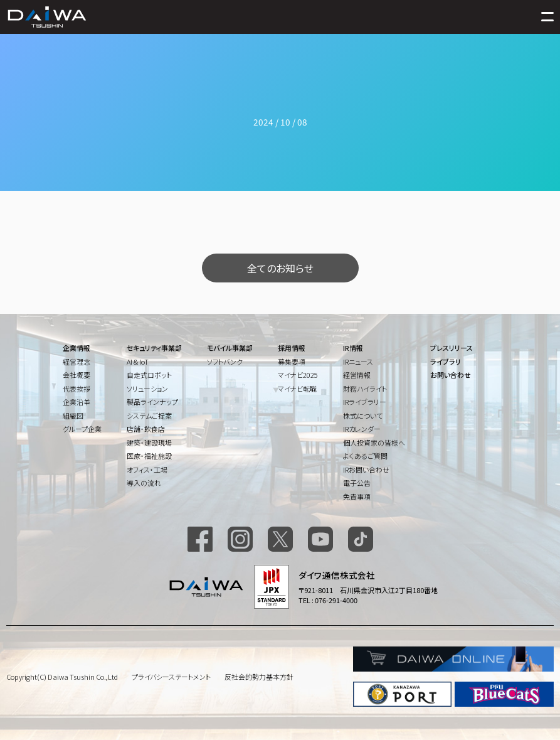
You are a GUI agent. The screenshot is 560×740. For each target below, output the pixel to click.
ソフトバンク (225, 362)
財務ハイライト (365, 389)
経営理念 (77, 362)
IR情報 (353, 348)
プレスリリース (452, 348)
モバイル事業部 (230, 348)
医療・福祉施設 (149, 456)
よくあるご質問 (365, 456)
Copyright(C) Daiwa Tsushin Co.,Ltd (62, 677)
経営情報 (357, 375)
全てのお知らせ (280, 268)
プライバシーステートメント (171, 677)
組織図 (73, 416)
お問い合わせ (451, 375)
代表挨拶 (77, 389)
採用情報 (292, 348)
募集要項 (292, 362)
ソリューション (147, 389)
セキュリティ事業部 (154, 348)
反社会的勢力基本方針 (259, 677)
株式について (363, 416)
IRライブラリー (365, 402)
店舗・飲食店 (146, 429)
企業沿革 (77, 402)
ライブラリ (446, 362)
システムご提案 (149, 416)
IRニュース (358, 362)
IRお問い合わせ (366, 469)
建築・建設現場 (149, 442)
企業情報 (77, 348)
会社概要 (77, 375)
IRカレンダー (362, 429)
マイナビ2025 (298, 375)
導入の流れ (144, 483)
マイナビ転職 (297, 389)
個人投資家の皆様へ (374, 442)
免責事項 (357, 496)
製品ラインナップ (152, 402)
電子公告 (357, 483)
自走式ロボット (149, 375)
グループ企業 (82, 429)
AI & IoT (138, 362)
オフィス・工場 (147, 469)
